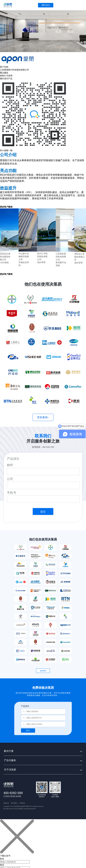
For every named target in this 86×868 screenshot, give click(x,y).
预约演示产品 (6, 79)
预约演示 (46, 5)
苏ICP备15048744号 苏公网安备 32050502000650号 (20, 809)
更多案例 (43, 671)
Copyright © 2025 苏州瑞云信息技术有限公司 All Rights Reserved (23, 806)
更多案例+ (43, 417)
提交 (43, 512)
